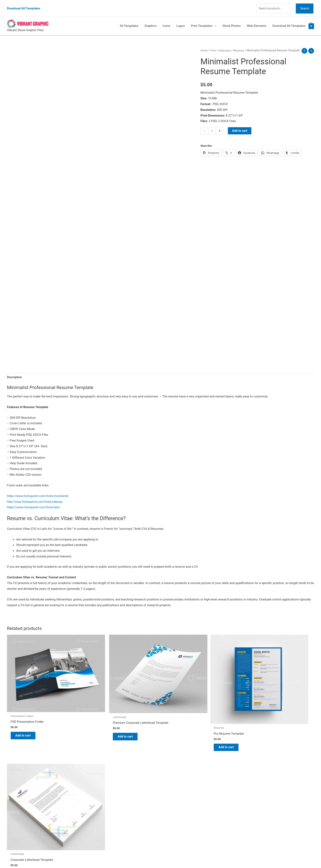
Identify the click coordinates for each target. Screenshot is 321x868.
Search (303, 5)
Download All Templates (24, 5)
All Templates (129, 20)
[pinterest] (16, 766)
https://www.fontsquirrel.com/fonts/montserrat (39, 490)
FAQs (168, 784)
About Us (171, 778)
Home (204, 45)
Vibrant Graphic (175, 767)
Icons (167, 20)
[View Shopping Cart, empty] (311, 20)
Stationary (225, 45)
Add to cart (240, 129)
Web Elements (256, 20)
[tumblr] (15, 773)
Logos (180, 20)
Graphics (151, 20)
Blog (168, 772)
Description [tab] (15, 371)
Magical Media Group (237, 857)
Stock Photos (232, 20)
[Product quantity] (212, 130)
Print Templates (202, 20)
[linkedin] (16, 779)
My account (173, 789)
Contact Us (172, 795)
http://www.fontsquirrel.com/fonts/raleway (36, 496)
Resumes (240, 45)
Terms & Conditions (178, 807)
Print (214, 45)
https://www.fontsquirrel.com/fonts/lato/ (35, 502)
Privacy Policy (174, 801)
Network (198, 857)
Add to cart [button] (27, 711)
